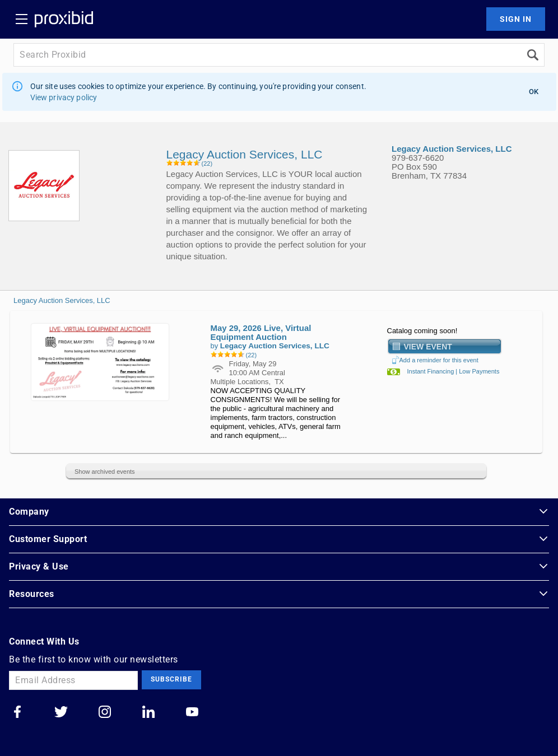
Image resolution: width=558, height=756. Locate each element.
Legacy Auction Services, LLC (62, 300)
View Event (428, 346)
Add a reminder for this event (435, 360)
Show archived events (105, 472)
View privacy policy (64, 97)
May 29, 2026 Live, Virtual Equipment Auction (261, 332)
